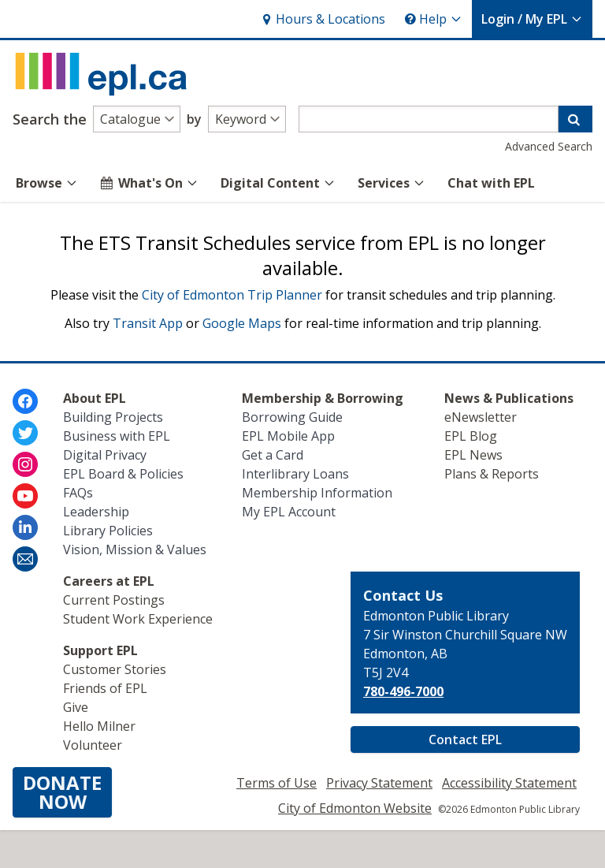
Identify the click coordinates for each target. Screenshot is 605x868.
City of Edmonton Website (355, 808)
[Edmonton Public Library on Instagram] (25, 464)
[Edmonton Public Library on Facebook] (25, 401)
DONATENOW (62, 792)
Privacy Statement (379, 783)
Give (76, 707)
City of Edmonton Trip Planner (232, 295)
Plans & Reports (492, 474)
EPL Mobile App (288, 436)
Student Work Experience (138, 619)
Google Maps (242, 323)
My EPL (532, 19)
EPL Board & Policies (123, 474)
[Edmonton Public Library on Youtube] (25, 496)
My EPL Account (289, 512)
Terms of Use (277, 783)
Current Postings (114, 600)
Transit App (148, 323)
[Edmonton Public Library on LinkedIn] (25, 527)
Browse (47, 183)
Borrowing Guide (292, 417)
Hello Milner (99, 726)
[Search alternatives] (137, 119)
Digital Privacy (105, 455)
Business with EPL (117, 436)
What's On (149, 183)
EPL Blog (471, 436)
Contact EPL (465, 739)
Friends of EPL (105, 688)
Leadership (96, 512)
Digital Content (278, 183)
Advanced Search (549, 146)
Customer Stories (115, 669)
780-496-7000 (403, 691)
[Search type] (247, 119)
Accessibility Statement (509, 783)
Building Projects (113, 417)
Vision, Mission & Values (135, 549)
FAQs (78, 493)
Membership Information (317, 493)
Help (433, 19)
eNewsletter (481, 417)
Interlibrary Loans (295, 474)
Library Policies (108, 531)
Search (50, 119)
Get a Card (273, 455)
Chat (491, 183)
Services (392, 183)
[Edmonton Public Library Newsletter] (25, 559)
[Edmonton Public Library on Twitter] (25, 433)
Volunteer (93, 745)
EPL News (473, 455)
